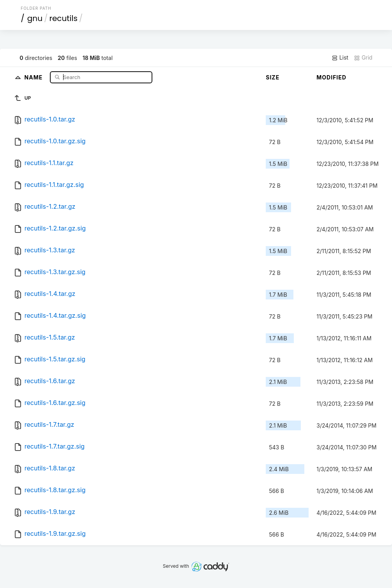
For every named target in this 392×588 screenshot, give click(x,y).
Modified (331, 77)
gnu (35, 18)
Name (34, 77)
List (340, 58)
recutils (63, 18)
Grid (363, 58)
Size (273, 77)
